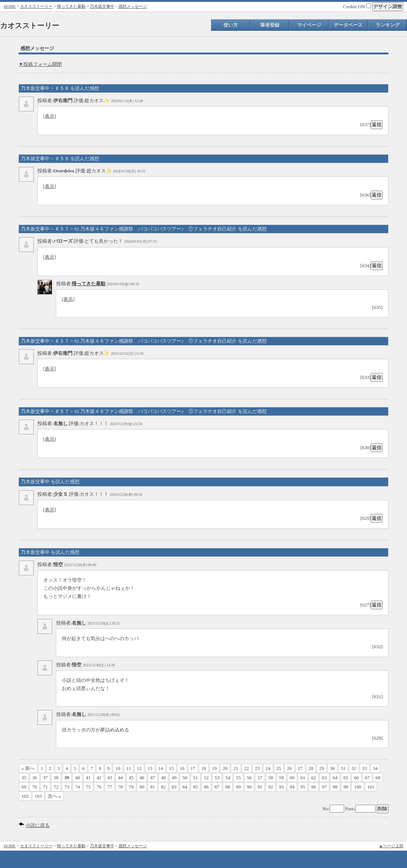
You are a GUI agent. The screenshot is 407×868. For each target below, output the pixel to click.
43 (110, 778)
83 (174, 787)
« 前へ (28, 768)
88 (228, 787)
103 (38, 796)
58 (271, 778)
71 (45, 787)
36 (35, 778)
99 (346, 787)
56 (249, 778)
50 (185, 778)
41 (88, 778)
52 (206, 778)
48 (163, 778)
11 (129, 768)
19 (214, 768)
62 (314, 778)
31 (343, 768)
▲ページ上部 (391, 846)
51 (196, 778)
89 (238, 787)
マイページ (309, 25)
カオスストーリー (36, 6)
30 (332, 768)
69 (24, 787)
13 (150, 768)
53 (217, 778)
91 (260, 787)
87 (217, 787)
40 (78, 778)
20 (225, 768)
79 (131, 787)
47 (153, 778)
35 (24, 778)
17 (193, 768)
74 (78, 787)
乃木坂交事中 (102, 6)
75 (88, 787)
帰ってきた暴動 (71, 6)
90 (249, 787)
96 (314, 787)
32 (354, 768)
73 (67, 787)
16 (182, 768)
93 (281, 787)
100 (358, 787)
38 (56, 778)
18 (204, 768)
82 (163, 787)
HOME (10, 6)
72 (56, 787)
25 (279, 768)
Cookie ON (357, 6)
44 (120, 778)
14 (161, 768)
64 (335, 778)
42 (99, 778)
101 (371, 787)
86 (206, 787)
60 (292, 778)
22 (247, 768)
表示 (50, 116)
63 (324, 778)
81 (153, 787)
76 (99, 787)
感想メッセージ (133, 6)
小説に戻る (38, 825)
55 (238, 778)
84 (185, 787)
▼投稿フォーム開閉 (40, 64)
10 (118, 768)
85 (196, 787)
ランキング (388, 25)
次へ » (54, 796)
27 (300, 768)
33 (365, 768)
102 (25, 796)
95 (303, 787)
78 (120, 787)
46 (142, 778)
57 (260, 778)
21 (236, 768)
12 (139, 768)
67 (367, 778)
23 (257, 768)
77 (110, 787)
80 (142, 787)
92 (271, 787)
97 (324, 787)
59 (281, 778)
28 (311, 768)
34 (375, 768)
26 (290, 768)
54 (228, 778)
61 (303, 778)
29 (322, 768)
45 (131, 778)
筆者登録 (270, 25)
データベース (348, 25)
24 (268, 768)
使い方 (231, 25)
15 (171, 768)
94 (292, 787)
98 (335, 787)
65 (346, 778)
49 (174, 778)
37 (45, 778)
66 (356, 778)
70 (35, 787)
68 (378, 778)
